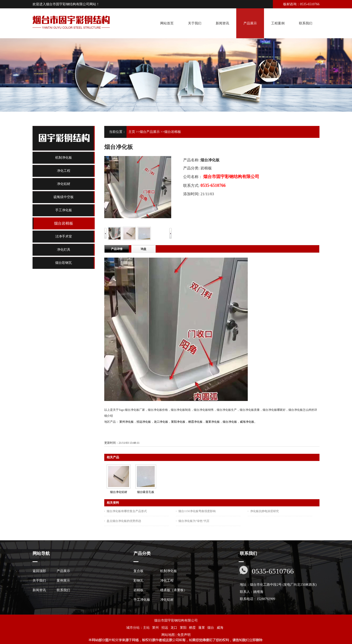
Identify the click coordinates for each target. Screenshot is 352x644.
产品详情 (117, 249)
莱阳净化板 (178, 422)
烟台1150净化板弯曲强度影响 (197, 511)
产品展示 (63, 571)
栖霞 (192, 628)
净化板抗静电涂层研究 (264, 511)
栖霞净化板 (195, 422)
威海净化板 (247, 422)
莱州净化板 (126, 422)
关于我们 (39, 581)
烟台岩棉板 (173, 132)
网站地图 (168, 635)
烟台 (211, 628)
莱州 (155, 628)
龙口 (174, 628)
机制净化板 (169, 571)
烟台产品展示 (150, 132)
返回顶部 (39, 571)
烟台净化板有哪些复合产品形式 (127, 511)
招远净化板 (144, 422)
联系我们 (63, 590)
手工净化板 (142, 600)
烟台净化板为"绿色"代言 (194, 521)
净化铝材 (167, 600)
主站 (146, 628)
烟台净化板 (230, 422)
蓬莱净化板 (213, 422)
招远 (165, 628)
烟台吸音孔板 (146, 492)
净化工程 (167, 581)
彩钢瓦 (138, 581)
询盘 (143, 249)
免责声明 (184, 635)
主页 (132, 132)
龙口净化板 (161, 422)
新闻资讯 (39, 590)
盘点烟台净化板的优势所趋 (124, 521)
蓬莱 (202, 628)
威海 (220, 628)
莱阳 (183, 628)
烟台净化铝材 (119, 492)
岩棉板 (138, 590)
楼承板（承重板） (174, 590)
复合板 (138, 571)
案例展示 (63, 581)
